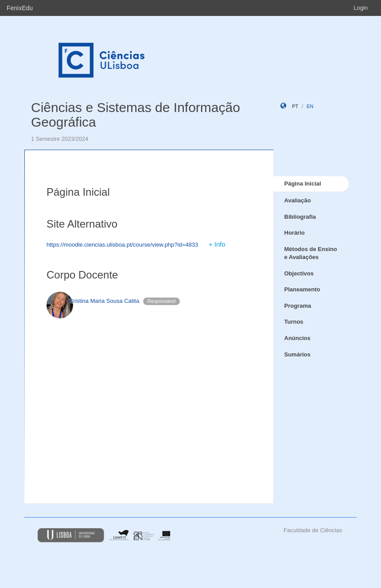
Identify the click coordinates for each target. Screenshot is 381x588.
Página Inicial (303, 184)
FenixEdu (20, 8)
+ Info (217, 244)
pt (295, 106)
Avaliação (298, 200)
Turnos (294, 322)
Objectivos (299, 273)
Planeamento (302, 289)
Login (361, 8)
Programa (298, 306)
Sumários (297, 354)
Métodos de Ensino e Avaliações (311, 253)
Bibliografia (300, 217)
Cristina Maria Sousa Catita (104, 301)
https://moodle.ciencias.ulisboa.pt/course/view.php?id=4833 (122, 245)
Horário (295, 233)
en (310, 106)
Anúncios (297, 338)
